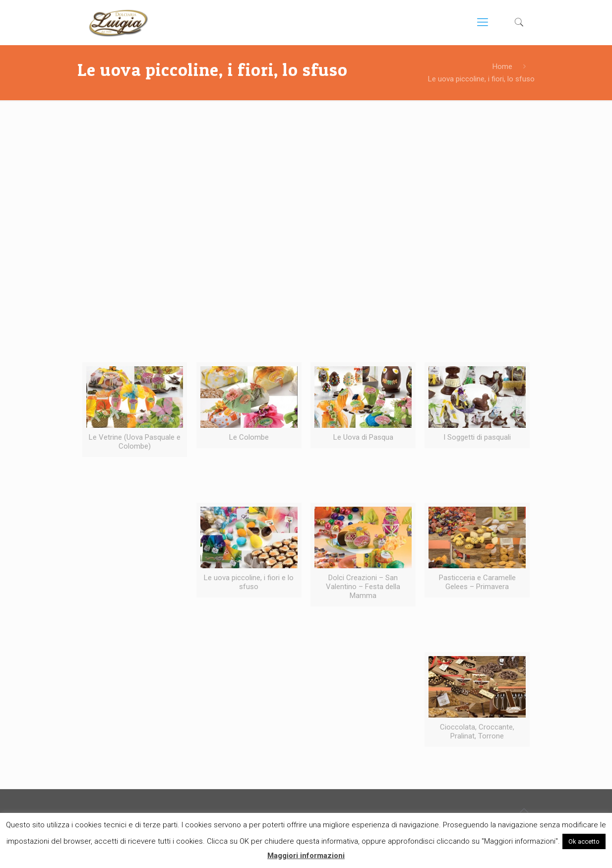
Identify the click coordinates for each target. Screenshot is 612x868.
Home (502, 67)
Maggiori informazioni (306, 856)
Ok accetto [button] (584, 841)
